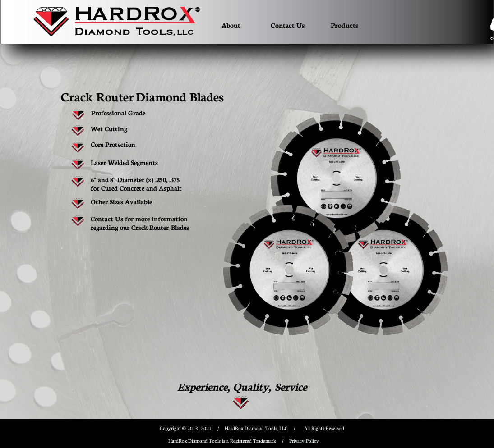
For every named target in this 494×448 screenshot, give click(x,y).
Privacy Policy (304, 441)
